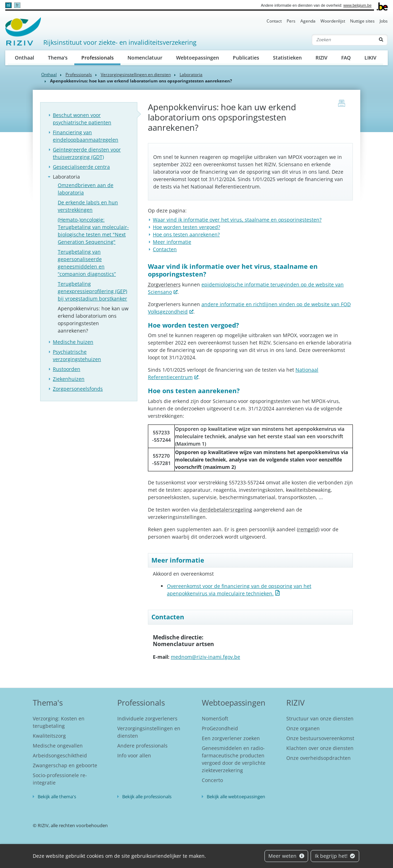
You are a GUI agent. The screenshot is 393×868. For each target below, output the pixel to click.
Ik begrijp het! (335, 856)
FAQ (346, 58)
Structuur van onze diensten (320, 718)
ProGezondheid (220, 728)
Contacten (165, 249)
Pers (291, 21)
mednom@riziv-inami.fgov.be (205, 657)
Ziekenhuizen (69, 379)
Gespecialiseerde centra (81, 167)
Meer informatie (172, 242)
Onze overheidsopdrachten (319, 758)
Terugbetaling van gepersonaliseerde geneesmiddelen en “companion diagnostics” (87, 263)
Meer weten (286, 856)
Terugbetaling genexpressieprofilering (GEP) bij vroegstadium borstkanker (92, 291)
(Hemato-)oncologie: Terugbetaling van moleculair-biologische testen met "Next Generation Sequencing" (93, 231)
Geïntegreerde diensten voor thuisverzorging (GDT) (87, 153)
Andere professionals (142, 746)
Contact (274, 21)
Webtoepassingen (198, 58)
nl (8, 5)
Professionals (101, 57)
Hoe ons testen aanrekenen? (186, 234)
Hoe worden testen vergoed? (186, 227)
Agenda (308, 21)
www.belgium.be (357, 5)
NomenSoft (215, 718)
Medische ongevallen (58, 746)
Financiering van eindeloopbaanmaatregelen (86, 136)
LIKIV (370, 58)
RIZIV (322, 58)
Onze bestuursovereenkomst (320, 738)
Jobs (384, 21)
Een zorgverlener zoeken (231, 738)
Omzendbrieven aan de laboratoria (86, 189)
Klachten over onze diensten (320, 748)
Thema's (58, 58)
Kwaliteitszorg (49, 736)
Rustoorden (67, 369)
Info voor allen (134, 755)
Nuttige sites (362, 21)
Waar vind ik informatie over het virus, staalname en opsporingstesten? (237, 220)
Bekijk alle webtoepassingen (236, 796)
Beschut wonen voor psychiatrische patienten (82, 119)
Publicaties (246, 58)
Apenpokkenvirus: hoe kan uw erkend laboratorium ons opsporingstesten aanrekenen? (93, 320)
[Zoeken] (343, 40)
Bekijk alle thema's (57, 796)
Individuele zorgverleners (147, 718)
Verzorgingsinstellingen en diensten (136, 75)
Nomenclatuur (145, 58)
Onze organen (303, 728)
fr (17, 5)
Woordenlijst (333, 21)
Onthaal (24, 58)
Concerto (212, 780)
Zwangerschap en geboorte (65, 765)
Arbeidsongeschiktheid (60, 755)
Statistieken (287, 58)
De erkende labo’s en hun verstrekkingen (88, 206)
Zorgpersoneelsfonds (78, 389)
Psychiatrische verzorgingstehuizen (77, 355)
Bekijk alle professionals (147, 796)
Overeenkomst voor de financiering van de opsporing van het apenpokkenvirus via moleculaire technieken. (239, 590)
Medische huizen (73, 342)
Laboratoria (191, 75)
